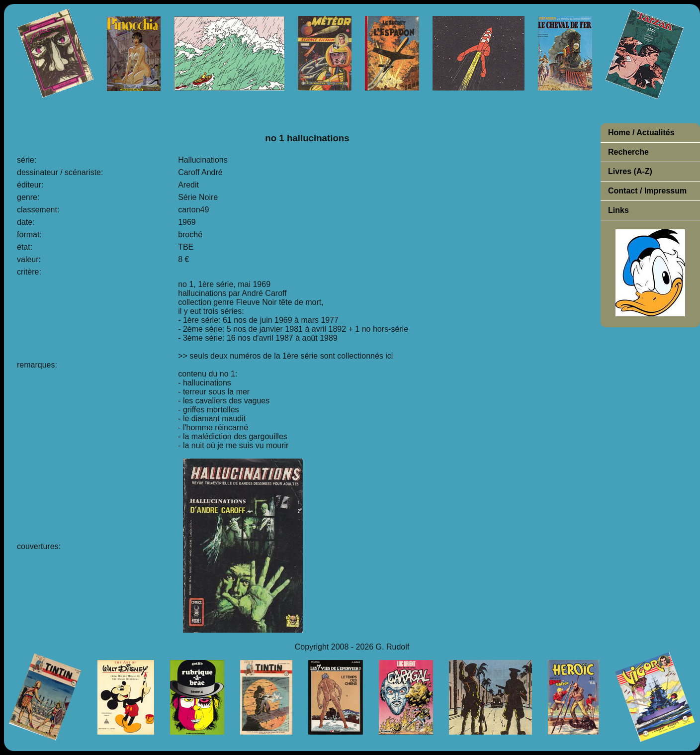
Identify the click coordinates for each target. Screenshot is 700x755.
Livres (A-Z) (630, 171)
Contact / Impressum (647, 191)
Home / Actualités (641, 133)
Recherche (628, 152)
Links (618, 210)
